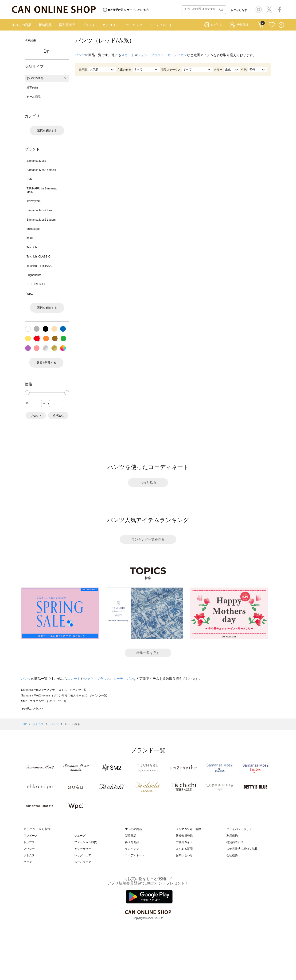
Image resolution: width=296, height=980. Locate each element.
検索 (221, 10)
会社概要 (232, 855)
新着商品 (45, 25)
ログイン (217, 25)
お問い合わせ (184, 855)
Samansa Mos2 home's (41, 170)
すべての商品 (22, 25)
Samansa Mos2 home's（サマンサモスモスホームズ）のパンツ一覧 (64, 696)
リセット (36, 415)
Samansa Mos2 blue (39, 210)
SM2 (29, 179)
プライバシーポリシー (241, 829)
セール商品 (34, 97)
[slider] (27, 393)
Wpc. (30, 294)
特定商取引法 (235, 842)
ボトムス (38, 724)
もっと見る (148, 482)
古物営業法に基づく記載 (242, 849)
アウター (29, 849)
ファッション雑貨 (86, 842)
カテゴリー (111, 25)
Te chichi (32, 247)
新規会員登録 (184, 836)
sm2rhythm (33, 201)
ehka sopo (33, 229)
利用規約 (232, 836)
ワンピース (31, 836)
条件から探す (239, 10)
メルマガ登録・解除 (188, 829)
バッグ (28, 862)
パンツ (80, 55)
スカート (128, 55)
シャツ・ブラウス (151, 55)
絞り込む (58, 415)
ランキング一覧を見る (148, 539)
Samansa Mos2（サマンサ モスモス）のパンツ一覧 (54, 690)
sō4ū (30, 238)
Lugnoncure (34, 275)
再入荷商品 (67, 25)
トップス (29, 842)
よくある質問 (184, 849)
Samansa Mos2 (36, 161)
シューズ (80, 836)
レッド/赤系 (72, 724)
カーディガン (177, 55)
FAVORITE (272, 25)
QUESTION (281, 25)
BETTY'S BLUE (36, 284)
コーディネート (161, 25)
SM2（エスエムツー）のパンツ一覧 (44, 701)
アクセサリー (83, 849)
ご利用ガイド (184, 842)
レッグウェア (83, 855)
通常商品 (32, 87)
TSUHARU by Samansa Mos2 (42, 190)
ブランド (89, 25)
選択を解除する (47, 131)
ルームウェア (83, 862)
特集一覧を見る (148, 653)
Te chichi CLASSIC (38, 257)
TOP (24, 724)
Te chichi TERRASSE (40, 266)
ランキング (134, 25)
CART (261, 24)
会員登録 (243, 25)
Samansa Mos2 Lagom (41, 220)
